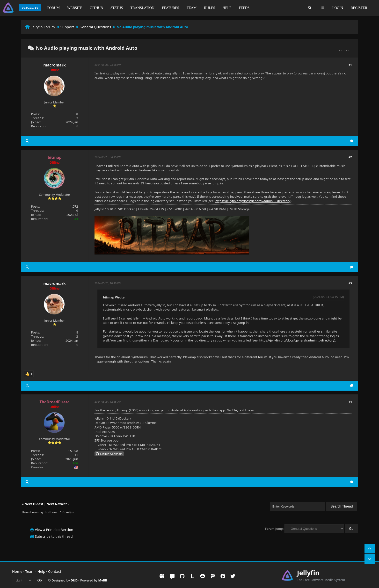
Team (192, 8)
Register (359, 8)
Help (227, 8)
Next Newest (57, 504)
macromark (55, 65)
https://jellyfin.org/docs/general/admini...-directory (253, 201)
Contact (55, 571)
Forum (53, 8)
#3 (350, 283)
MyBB (103, 580)
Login (338, 8)
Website (75, 8)
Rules (210, 8)
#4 (350, 402)
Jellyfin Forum (43, 27)
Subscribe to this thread (54, 536)
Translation (142, 8)
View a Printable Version (54, 530)
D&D (74, 580)
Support (67, 27)
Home (17, 571)
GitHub (96, 8)
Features (171, 8)
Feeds (244, 8)
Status (117, 8)
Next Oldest (34, 504)
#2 (350, 157)
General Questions (95, 27)
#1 (350, 65)
